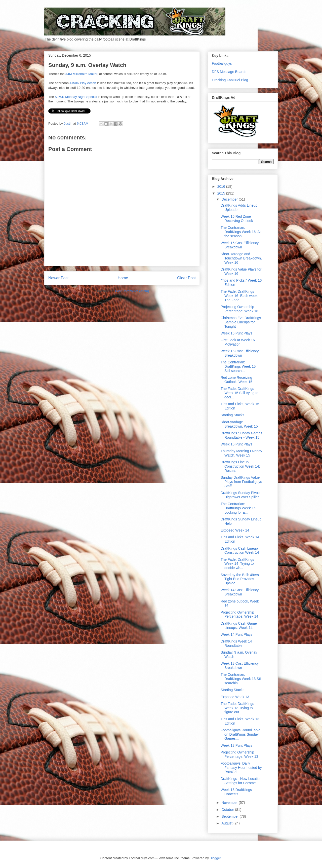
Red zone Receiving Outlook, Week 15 (236, 380)
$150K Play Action (83, 83)
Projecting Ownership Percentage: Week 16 (239, 309)
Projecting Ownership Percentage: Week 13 (239, 754)
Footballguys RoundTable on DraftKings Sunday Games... (240, 734)
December (230, 199)
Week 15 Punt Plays (236, 444)
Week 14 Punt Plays (236, 634)
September (230, 816)
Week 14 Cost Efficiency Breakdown (240, 592)
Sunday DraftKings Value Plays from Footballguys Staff (241, 482)
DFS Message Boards (229, 72)
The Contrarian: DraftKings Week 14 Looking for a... (239, 508)
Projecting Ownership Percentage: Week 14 (239, 614)
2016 (222, 186)
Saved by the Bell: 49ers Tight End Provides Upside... (240, 579)
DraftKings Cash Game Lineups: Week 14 (239, 626)
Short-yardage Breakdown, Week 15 (239, 424)
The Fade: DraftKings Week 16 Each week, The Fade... (239, 296)
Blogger (215, 858)
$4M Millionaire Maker (81, 74)
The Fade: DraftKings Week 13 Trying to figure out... (237, 708)
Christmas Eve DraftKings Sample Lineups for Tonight (241, 322)
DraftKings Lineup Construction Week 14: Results (240, 466)
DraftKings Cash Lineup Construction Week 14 (240, 551)
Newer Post (58, 278)
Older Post (186, 278)
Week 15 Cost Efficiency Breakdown (240, 353)
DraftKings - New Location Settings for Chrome (241, 781)
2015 (222, 193)
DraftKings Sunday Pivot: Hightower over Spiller (240, 495)
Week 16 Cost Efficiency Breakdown (240, 245)
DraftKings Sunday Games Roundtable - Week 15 (242, 435)
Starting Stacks (232, 415)
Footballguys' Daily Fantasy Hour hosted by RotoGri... (241, 768)
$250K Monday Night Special (76, 97)
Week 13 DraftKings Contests (236, 792)
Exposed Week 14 (235, 530)
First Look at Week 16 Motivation (238, 342)
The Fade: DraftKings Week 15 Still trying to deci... (239, 393)
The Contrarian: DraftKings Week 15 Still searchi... (239, 366)
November (230, 803)
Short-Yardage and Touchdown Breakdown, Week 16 (241, 258)
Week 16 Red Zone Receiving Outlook (237, 219)
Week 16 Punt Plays (236, 333)
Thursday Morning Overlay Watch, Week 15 (241, 453)
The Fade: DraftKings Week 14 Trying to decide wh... (237, 564)
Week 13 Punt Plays (236, 745)
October (228, 810)
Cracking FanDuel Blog (230, 80)
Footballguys (222, 63)
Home (123, 278)
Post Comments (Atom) (132, 291)
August (227, 823)
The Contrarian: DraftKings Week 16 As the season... (241, 232)
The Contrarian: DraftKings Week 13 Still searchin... (242, 679)
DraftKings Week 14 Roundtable (236, 643)
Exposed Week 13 (235, 697)
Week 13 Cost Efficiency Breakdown (240, 666)
